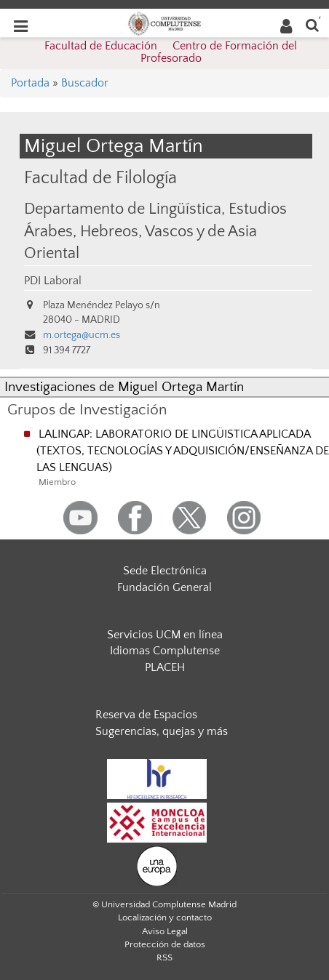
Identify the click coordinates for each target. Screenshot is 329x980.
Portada (30, 83)
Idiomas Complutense (165, 651)
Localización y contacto (165, 917)
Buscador (85, 83)
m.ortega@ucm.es (82, 335)
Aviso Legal (165, 931)
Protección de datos (165, 944)
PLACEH (165, 667)
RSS (164, 957)
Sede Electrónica (165, 571)
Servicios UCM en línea (165, 635)
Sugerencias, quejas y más (162, 731)
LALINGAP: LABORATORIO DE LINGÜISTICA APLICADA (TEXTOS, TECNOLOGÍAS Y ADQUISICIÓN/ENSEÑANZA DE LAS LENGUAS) (183, 451)
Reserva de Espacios (146, 715)
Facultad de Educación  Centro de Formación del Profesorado (171, 52)
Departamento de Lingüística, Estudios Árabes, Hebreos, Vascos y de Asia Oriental (155, 232)
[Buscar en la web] (312, 24)
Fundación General (164, 587)
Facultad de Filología (100, 178)
